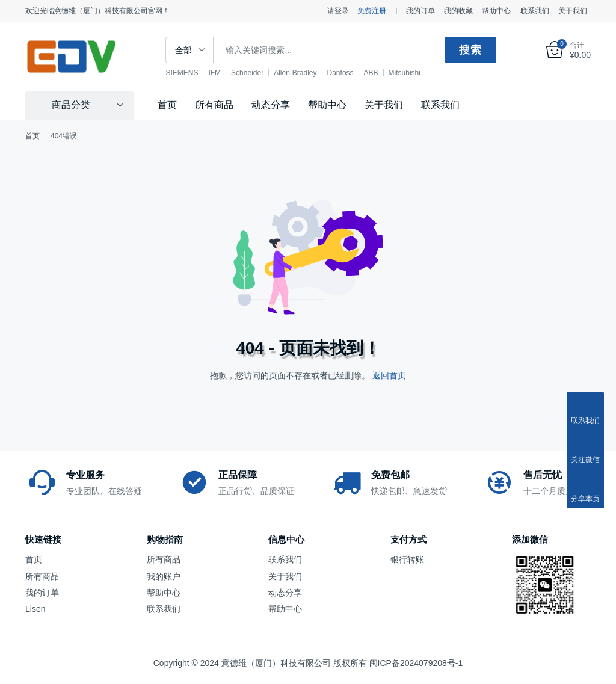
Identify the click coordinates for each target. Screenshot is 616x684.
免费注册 (372, 11)
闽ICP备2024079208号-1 (416, 663)
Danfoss (341, 73)
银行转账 (407, 559)
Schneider (248, 73)
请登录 (338, 11)
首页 (167, 105)
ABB (372, 73)
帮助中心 (496, 11)
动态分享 (271, 105)
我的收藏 (458, 11)
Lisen (35, 609)
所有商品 (214, 105)
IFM (216, 73)
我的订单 (420, 11)
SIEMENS (183, 73)
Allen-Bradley (296, 73)
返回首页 (389, 375)
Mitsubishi (405, 73)
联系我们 (535, 11)
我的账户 (164, 576)
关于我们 (573, 11)
